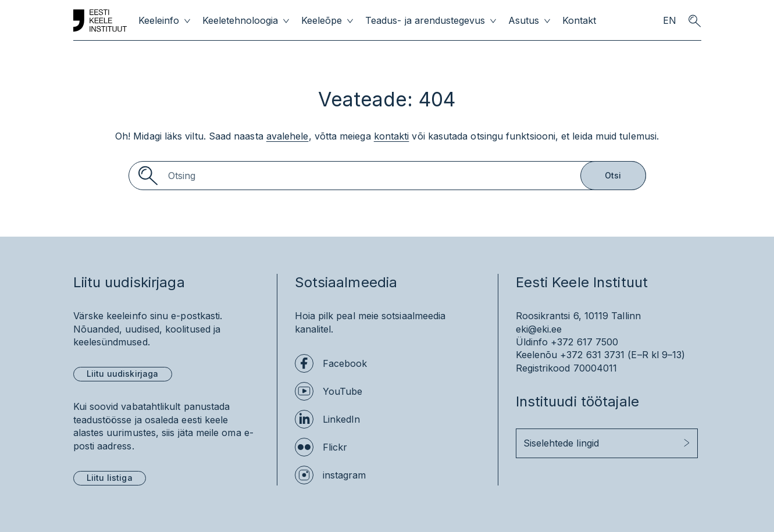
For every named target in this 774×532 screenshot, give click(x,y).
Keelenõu (537, 355)
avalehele (288, 136)
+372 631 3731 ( (595, 355)
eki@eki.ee (539, 329)
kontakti (392, 136)
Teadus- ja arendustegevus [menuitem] (425, 21)
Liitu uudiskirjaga (123, 374)
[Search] (387, 176)
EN (670, 21)
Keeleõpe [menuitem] (322, 21)
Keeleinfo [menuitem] (159, 21)
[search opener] (695, 21)
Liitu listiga (110, 478)
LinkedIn (342, 419)
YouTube (343, 391)
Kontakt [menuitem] (579, 21)
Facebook (345, 363)
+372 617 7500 (584, 342)
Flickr (335, 447)
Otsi (613, 175)
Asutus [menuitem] (524, 21)
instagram (345, 475)
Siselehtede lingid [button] (561, 443)
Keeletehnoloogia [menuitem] (240, 21)
